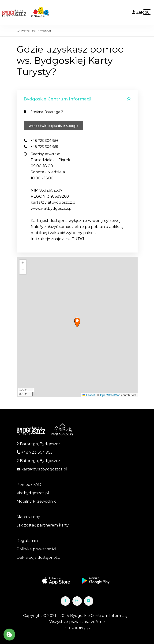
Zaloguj (141, 12)
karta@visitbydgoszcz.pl (42, 469)
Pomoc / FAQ (29, 485)
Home (25, 31)
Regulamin (27, 541)
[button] (77, 322)
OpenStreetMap (110, 395)
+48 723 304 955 (44, 147)
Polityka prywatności (36, 549)
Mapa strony (28, 517)
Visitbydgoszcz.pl (33, 493)
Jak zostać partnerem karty (43, 525)
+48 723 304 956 (44, 141)
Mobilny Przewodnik (36, 501)
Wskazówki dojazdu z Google (54, 126)
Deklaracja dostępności (39, 557)
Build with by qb (77, 628)
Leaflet (89, 395)
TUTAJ (78, 239)
